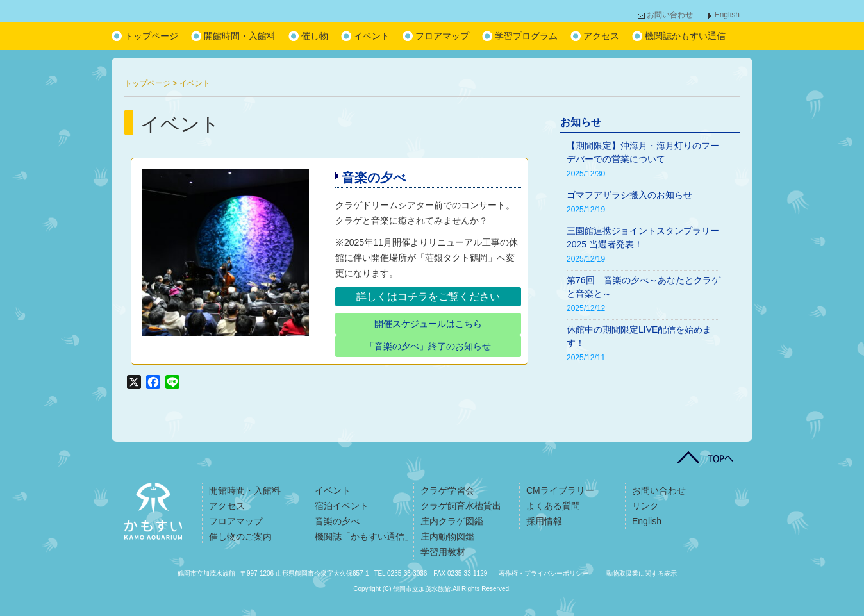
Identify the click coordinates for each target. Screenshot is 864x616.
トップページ (151, 36)
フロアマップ (442, 36)
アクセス (601, 36)
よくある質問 (553, 506)
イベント (372, 36)
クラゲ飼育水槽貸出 (461, 506)
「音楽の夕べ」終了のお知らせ (428, 346)
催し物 (315, 36)
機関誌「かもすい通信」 (364, 537)
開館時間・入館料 (240, 36)
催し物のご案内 (240, 537)
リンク (645, 506)
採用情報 (544, 521)
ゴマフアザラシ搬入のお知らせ (629, 195)
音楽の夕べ (374, 178)
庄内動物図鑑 (447, 537)
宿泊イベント (342, 506)
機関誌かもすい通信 (685, 36)
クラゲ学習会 (447, 490)
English (727, 15)
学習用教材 (443, 552)
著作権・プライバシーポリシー (544, 573)
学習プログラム (526, 36)
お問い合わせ (670, 15)
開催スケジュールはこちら (428, 324)
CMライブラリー (560, 490)
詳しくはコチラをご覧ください (428, 296)
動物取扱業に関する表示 (642, 573)
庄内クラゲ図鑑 (452, 521)
